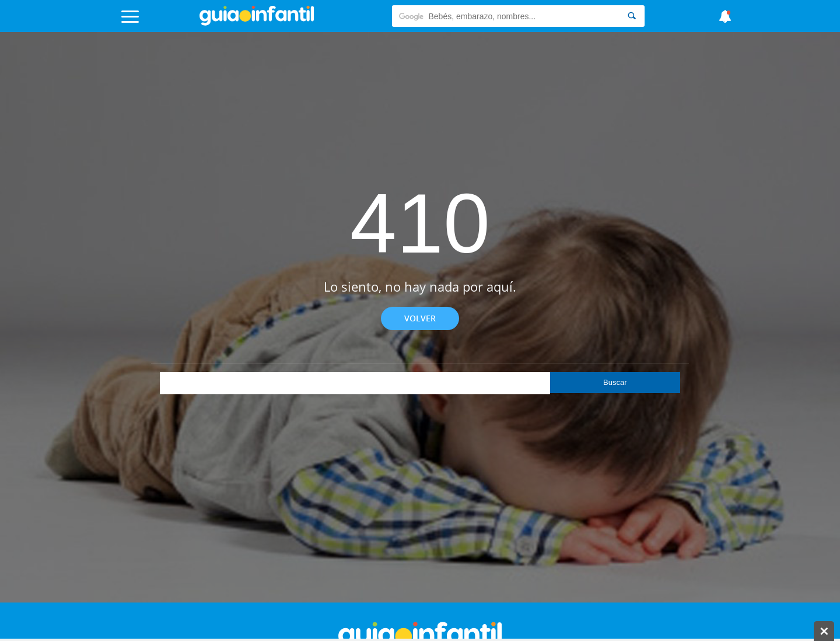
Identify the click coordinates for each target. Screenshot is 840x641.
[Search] (632, 16)
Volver (420, 318)
